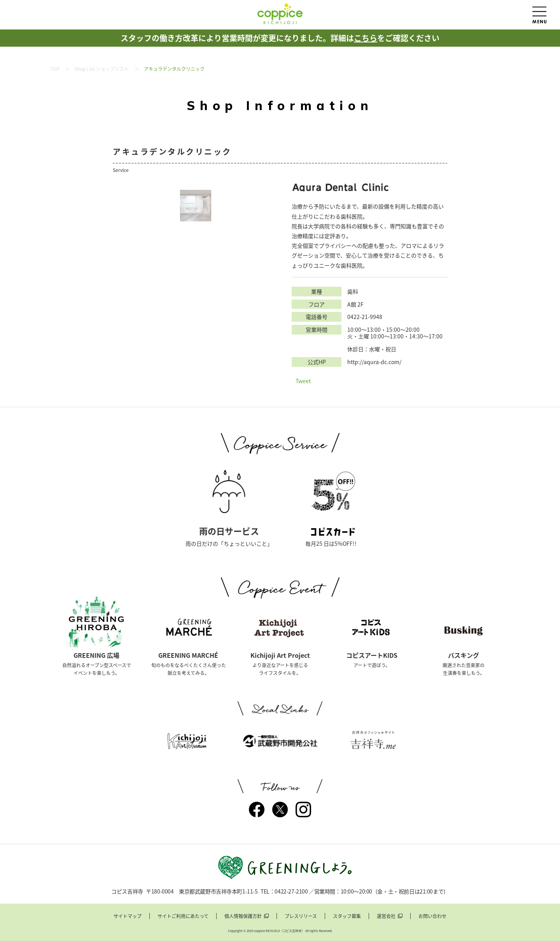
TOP (55, 69)
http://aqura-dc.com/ (374, 362)
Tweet (303, 381)
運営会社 (386, 916)
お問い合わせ (432, 916)
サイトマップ (128, 916)
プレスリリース (301, 916)
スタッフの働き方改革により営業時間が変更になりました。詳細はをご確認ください (280, 38)
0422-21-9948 (365, 317)
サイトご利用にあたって (183, 916)
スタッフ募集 (347, 916)
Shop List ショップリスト (102, 69)
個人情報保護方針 (243, 916)
